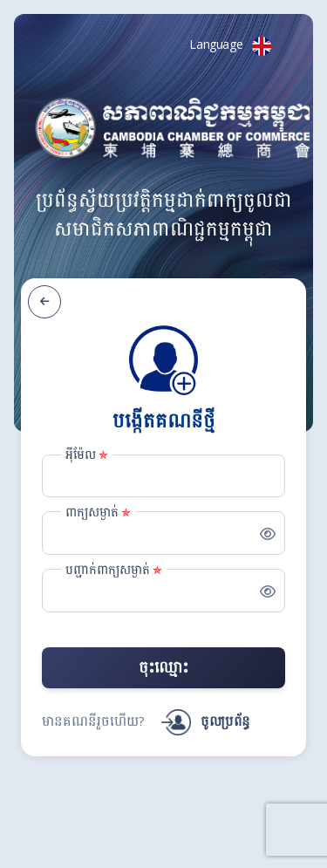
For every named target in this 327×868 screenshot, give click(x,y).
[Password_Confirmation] (163, 591)
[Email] (163, 476)
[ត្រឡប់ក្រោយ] (44, 302)
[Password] (163, 533)
